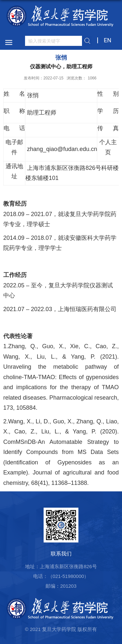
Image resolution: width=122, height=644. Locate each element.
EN (108, 40)
